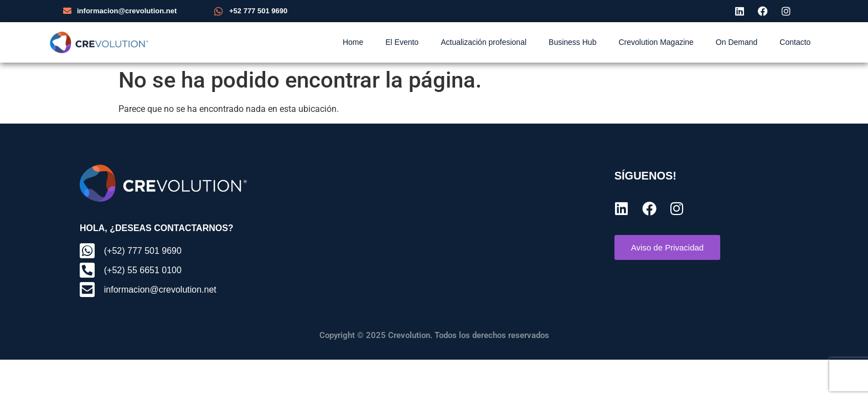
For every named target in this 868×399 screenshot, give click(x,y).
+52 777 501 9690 (258, 11)
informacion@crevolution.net (127, 11)
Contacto (795, 42)
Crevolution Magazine (656, 42)
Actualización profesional (484, 42)
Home (353, 42)
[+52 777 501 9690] (219, 11)
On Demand (737, 42)
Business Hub (572, 42)
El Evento (402, 42)
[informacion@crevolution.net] (67, 11)
